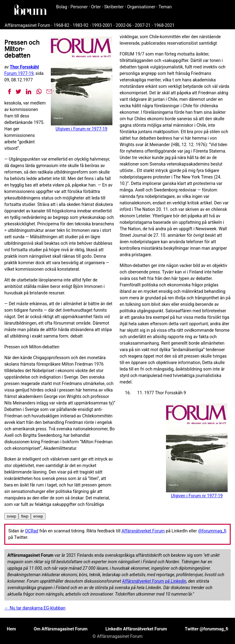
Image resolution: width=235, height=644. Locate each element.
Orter (96, 7)
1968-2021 (164, 25)
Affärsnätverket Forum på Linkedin (154, 581)
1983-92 (81, 25)
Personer (79, 7)
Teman (165, 7)
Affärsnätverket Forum (143, 531)
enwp (38, 516)
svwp (11, 516)
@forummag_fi (212, 531)
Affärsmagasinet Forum (27, 25)
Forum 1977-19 (19, 73)
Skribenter (114, 7)
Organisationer (141, 7)
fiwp (25, 516)
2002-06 (124, 25)
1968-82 (61, 25)
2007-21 (143, 25)
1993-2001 (102, 25)
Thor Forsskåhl (24, 67)
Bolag (62, 7)
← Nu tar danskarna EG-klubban (35, 608)
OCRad (32, 531)
